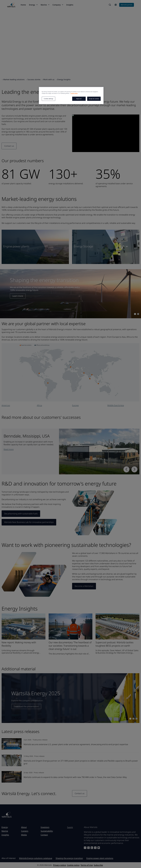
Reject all (79, 99)
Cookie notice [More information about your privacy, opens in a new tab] (74, 93)
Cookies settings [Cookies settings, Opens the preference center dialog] (48, 99)
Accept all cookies (94, 99)
